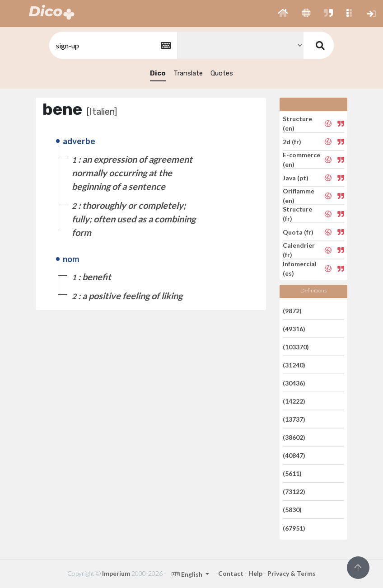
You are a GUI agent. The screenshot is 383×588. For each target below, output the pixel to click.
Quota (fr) (298, 232)
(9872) (292, 310)
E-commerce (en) (301, 160)
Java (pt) (296, 178)
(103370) (296, 347)
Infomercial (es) (300, 268)
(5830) (292, 510)
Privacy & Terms (292, 573)
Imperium (116, 573)
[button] (283, 14)
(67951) (294, 528)
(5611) (292, 473)
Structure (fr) (297, 214)
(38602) (294, 437)
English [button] (188, 574)
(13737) (294, 419)
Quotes (222, 73)
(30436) (294, 383)
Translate (188, 73)
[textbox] (112, 45)
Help (255, 573)
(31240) (294, 365)
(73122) (294, 492)
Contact (231, 573)
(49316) (294, 329)
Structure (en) (297, 123)
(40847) (294, 455)
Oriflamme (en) (299, 196)
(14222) (294, 401)
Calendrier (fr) (299, 250)
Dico (158, 73)
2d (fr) (292, 142)
